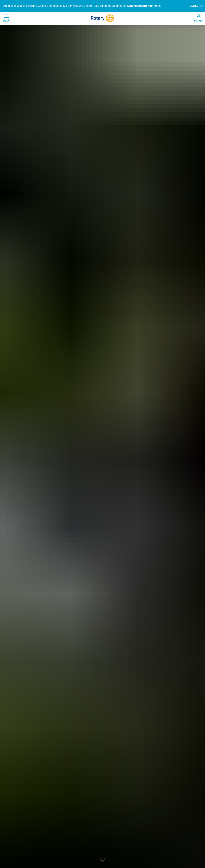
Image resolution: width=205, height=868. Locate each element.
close (194, 6)
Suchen (198, 18)
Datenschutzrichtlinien (142, 6)
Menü (6, 18)
